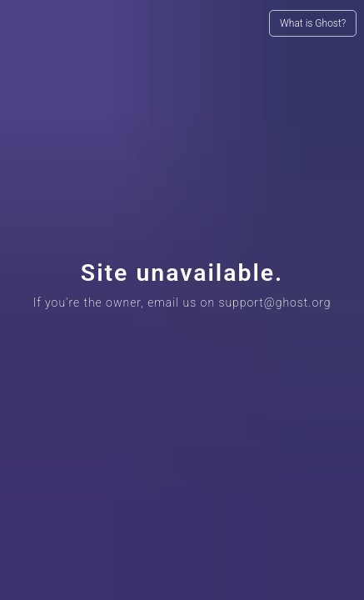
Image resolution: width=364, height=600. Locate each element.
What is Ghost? (313, 23)
